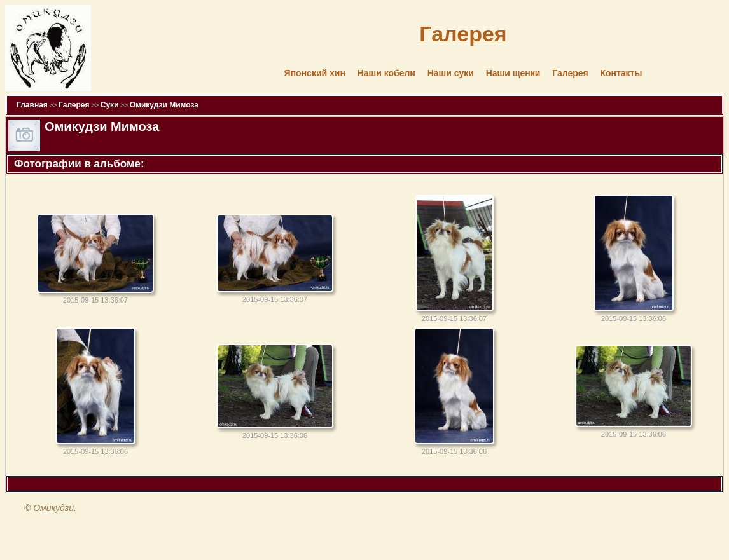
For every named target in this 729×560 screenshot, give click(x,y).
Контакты (621, 73)
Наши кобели (386, 73)
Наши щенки (513, 73)
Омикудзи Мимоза (164, 105)
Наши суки (451, 73)
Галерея (570, 73)
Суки (110, 105)
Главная (32, 105)
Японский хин (315, 73)
